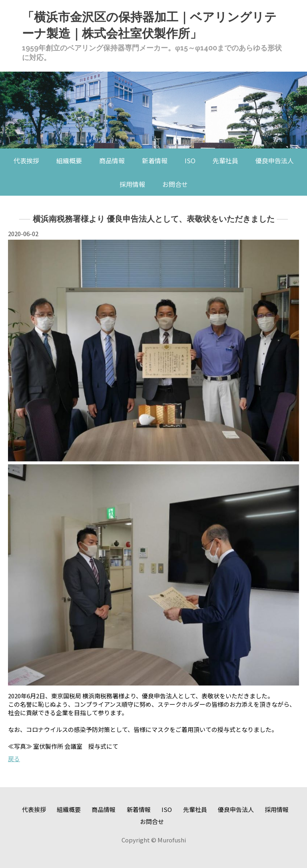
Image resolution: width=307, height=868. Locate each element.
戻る (14, 759)
